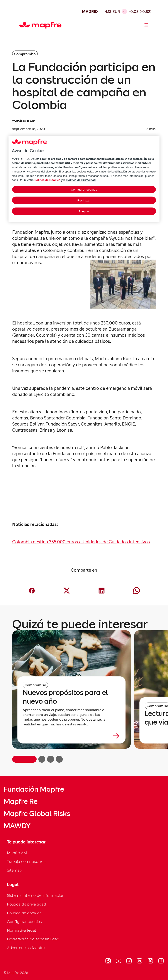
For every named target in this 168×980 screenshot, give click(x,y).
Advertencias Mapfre (26, 948)
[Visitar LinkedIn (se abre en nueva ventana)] (140, 961)
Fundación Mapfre (34, 789)
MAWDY (17, 826)
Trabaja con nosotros (26, 861)
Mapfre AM (17, 853)
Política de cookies (24, 913)
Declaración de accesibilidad (33, 939)
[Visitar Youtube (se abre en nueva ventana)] (119, 961)
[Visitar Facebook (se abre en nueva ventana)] (108, 961)
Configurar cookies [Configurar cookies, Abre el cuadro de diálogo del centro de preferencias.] (84, 189)
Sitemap (14, 870)
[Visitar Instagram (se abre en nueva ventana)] (129, 961)
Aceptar (84, 211)
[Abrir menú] (146, 25)
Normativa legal (21, 930)
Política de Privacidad (81, 180)
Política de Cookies (47, 180)
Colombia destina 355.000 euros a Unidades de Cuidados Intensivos (81, 542)
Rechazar (84, 200)
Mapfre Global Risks (37, 814)
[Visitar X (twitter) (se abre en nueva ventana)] (150, 961)
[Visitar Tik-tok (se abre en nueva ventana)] (161, 961)
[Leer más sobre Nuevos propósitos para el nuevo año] (71, 736)
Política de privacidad (26, 904)
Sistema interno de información (36, 895)
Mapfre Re (20, 801)
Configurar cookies (24, 922)
